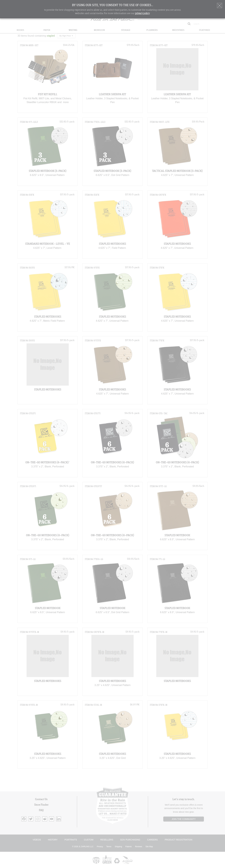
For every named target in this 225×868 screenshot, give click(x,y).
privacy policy (142, 13)
